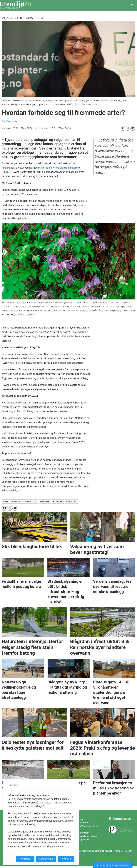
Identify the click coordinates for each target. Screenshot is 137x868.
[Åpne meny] (132, 5)
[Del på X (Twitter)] (128, 128)
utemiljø (71, 501)
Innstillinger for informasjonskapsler (113, 865)
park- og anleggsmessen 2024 (20, 501)
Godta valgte (46, 859)
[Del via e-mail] (133, 128)
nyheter (45, 501)
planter (58, 501)
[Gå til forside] (16, 5)
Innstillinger (25, 859)
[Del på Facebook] (123, 128)
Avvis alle (66, 859)
